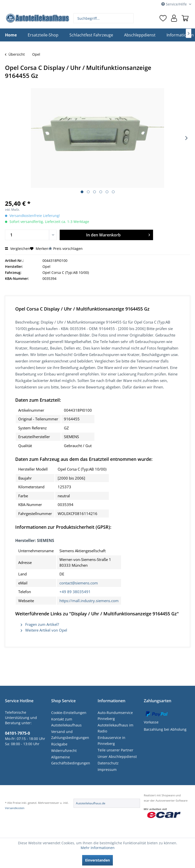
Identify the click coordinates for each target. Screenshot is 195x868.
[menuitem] (103, 18)
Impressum (107, 770)
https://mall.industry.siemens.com (89, 601)
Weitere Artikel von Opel (44, 630)
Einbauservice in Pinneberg (111, 741)
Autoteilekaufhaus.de (91, 803)
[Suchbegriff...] (103, 18)
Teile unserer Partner (115, 750)
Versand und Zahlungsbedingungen (70, 735)
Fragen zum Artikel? (40, 624)
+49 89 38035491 (75, 592)
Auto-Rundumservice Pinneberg (115, 716)
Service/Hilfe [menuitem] (175, 4)
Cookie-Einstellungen (69, 713)
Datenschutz (108, 763)
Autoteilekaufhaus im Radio (115, 728)
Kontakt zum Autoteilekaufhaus (66, 722)
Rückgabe (59, 744)
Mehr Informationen (98, 848)
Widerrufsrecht (64, 751)
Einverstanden (97, 860)
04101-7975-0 (17, 733)
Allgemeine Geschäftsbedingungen (71, 760)
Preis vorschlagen (68, 249)
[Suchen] (129, 18)
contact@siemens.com (79, 583)
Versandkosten (15, 808)
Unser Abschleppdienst (117, 757)
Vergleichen (17, 249)
